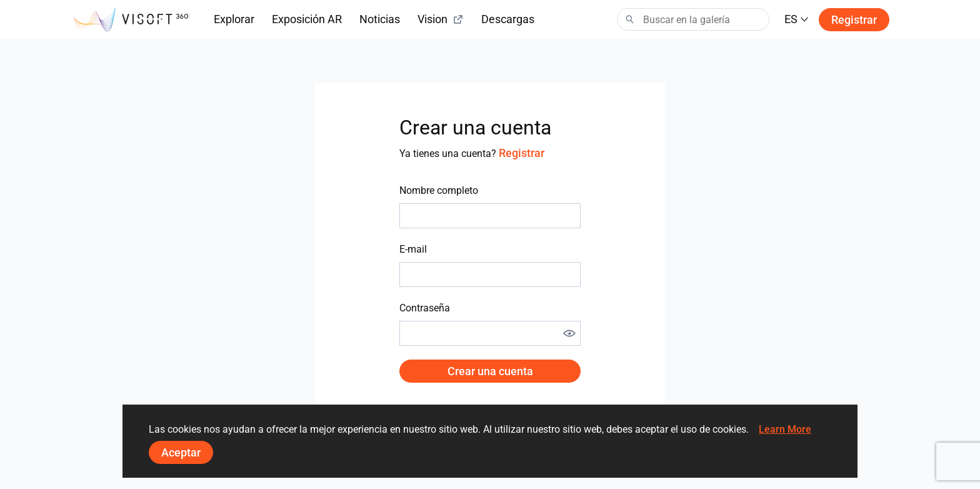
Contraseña (425, 308)
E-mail (413, 249)
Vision (441, 19)
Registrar (854, 20)
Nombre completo (439, 190)
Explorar (234, 19)
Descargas (508, 19)
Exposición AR (307, 19)
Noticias (380, 19)
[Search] (693, 19)
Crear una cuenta (490, 371)
